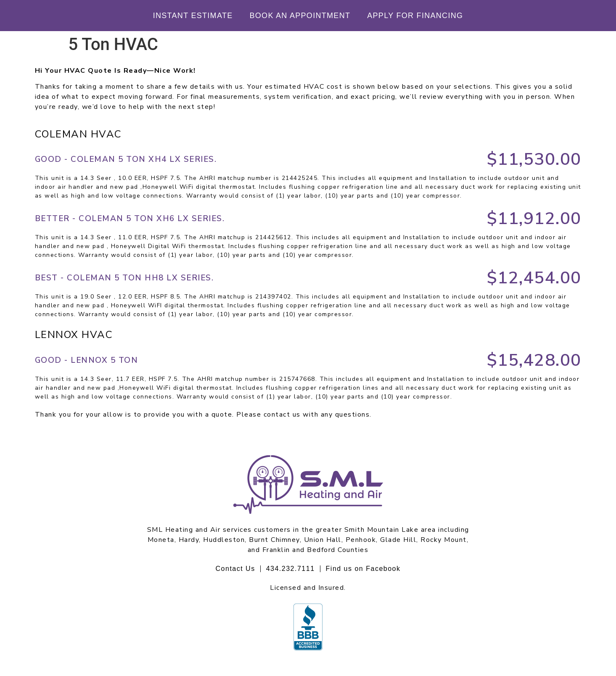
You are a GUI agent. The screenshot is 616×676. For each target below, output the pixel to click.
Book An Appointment (300, 16)
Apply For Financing (415, 16)
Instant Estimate (193, 16)
